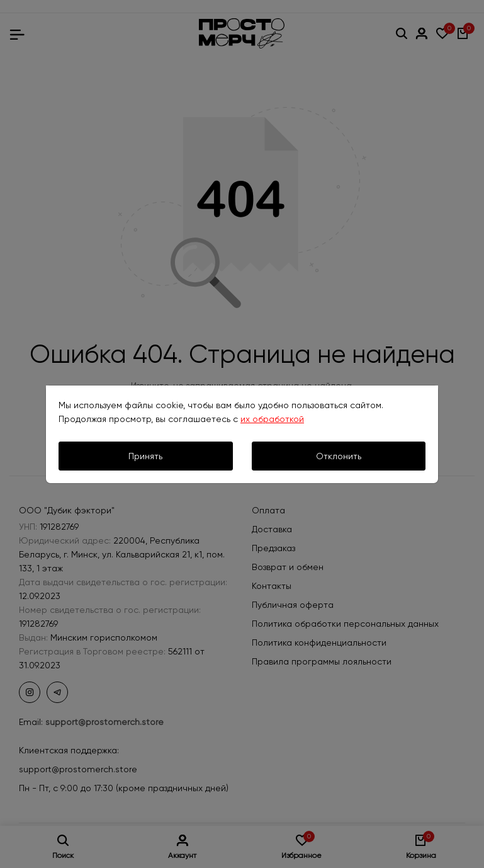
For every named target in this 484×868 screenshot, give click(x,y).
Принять (145, 456)
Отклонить (339, 456)
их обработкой (272, 419)
